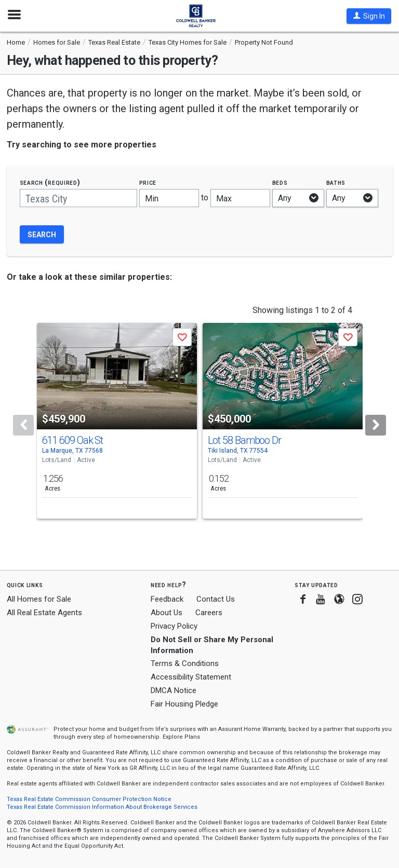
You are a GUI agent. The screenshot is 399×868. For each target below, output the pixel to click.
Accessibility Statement (191, 677)
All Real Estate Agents (44, 613)
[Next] (376, 425)
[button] (369, 16)
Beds (280, 182)
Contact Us (216, 599)
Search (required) (50, 182)
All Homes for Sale (39, 599)
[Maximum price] (240, 198)
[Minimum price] (169, 198)
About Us (167, 613)
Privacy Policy (174, 626)
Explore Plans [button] (181, 737)
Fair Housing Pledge (184, 704)
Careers (209, 613)
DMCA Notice (174, 690)
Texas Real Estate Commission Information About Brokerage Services (102, 807)
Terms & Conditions (185, 663)
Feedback (167, 599)
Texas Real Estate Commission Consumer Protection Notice (89, 799)
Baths (336, 182)
